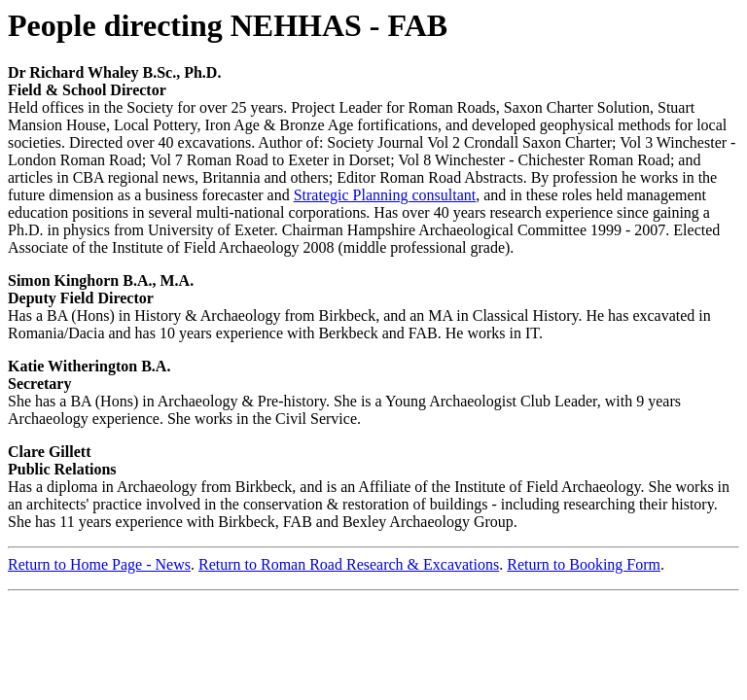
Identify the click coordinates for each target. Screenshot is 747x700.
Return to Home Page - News (99, 564)
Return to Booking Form (584, 564)
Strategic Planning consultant (385, 195)
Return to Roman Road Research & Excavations (349, 564)
